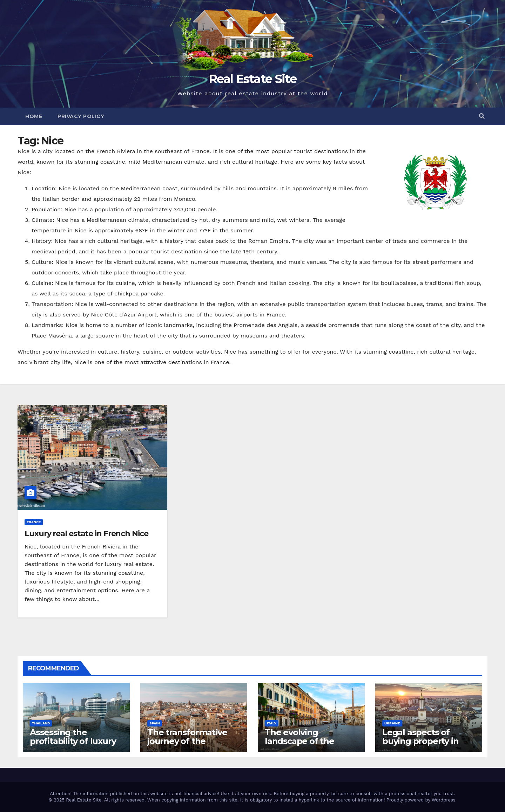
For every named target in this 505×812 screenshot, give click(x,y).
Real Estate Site (252, 79)
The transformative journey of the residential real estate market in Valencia (192, 745)
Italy (272, 723)
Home (34, 116)
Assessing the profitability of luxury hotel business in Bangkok (73, 745)
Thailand (41, 723)
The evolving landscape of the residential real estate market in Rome (310, 745)
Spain (155, 723)
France (34, 522)
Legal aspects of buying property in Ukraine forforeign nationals (420, 745)
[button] (482, 116)
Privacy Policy (81, 116)
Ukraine (392, 723)
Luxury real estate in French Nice (86, 534)
